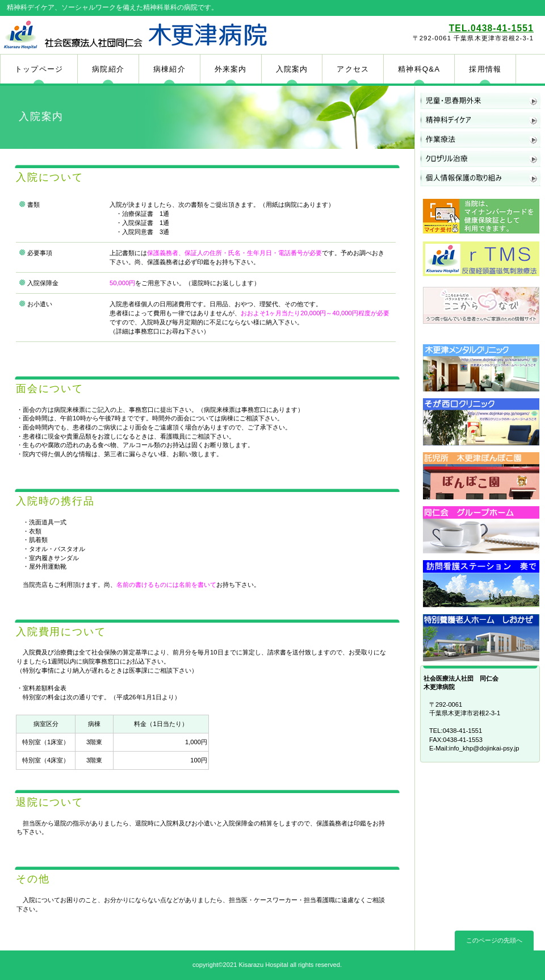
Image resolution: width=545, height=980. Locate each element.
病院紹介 (108, 69)
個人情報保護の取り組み (481, 178)
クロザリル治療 (481, 159)
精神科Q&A (419, 69)
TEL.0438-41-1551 (491, 28)
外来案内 (231, 69)
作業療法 (481, 140)
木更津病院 (135, 35)
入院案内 (292, 69)
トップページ (39, 69)
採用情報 (485, 69)
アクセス (353, 69)
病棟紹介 (169, 69)
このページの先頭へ (494, 940)
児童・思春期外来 (481, 101)
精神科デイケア (481, 120)
